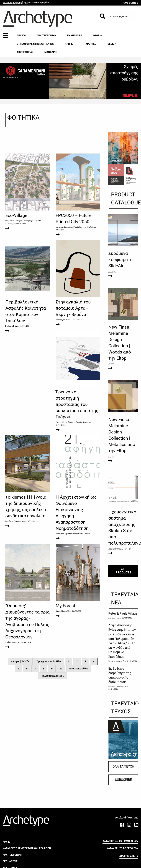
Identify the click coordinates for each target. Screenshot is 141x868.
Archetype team (115, 618)
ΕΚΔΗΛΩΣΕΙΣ (75, 35)
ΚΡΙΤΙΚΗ (70, 44)
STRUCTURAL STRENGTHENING (35, 44)
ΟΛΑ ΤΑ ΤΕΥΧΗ (123, 766)
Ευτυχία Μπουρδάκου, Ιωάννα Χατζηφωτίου (23, 463)
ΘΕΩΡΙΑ (97, 35)
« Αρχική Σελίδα (20, 706)
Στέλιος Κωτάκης (63, 578)
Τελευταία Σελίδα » (53, 720)
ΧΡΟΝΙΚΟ (91, 44)
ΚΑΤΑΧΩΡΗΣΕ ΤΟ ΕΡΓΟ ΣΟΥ (122, 848)
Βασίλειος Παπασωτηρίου (66, 457)
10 (61, 713)
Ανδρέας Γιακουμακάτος (118, 686)
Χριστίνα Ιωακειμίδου (117, 661)
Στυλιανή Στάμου (12, 348)
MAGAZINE (51, 52)
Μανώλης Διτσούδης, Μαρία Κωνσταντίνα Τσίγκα (76, 227)
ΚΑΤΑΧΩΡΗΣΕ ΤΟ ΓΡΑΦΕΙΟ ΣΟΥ (120, 841)
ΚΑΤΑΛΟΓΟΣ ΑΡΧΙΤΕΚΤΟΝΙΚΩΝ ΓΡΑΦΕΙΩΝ (27, 848)
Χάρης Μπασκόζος (13, 655)
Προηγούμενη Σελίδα (49, 706)
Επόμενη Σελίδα (79, 713)
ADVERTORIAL (25, 52)
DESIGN (112, 44)
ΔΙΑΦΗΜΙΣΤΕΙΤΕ (129, 856)
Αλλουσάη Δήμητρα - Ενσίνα (17, 578)
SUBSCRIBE (131, 3)
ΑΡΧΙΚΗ (21, 35)
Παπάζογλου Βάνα (63, 342)
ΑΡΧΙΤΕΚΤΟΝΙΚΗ (46, 35)
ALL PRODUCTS (123, 571)
